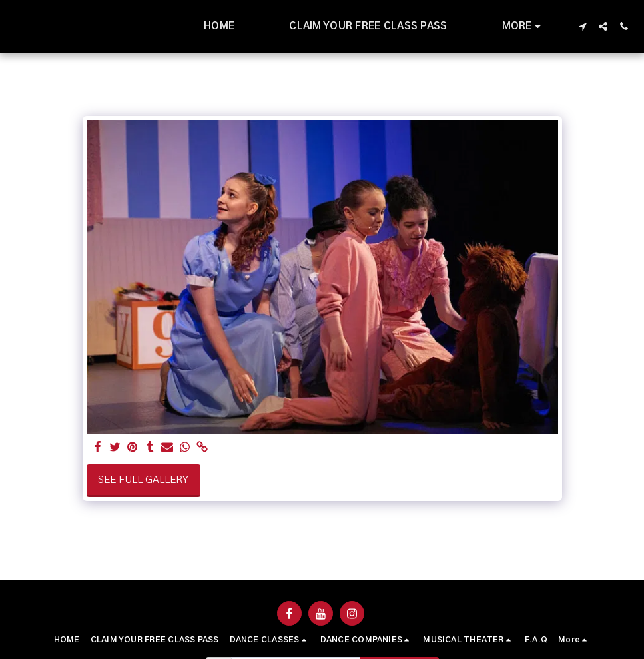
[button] (582, 26)
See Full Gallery (143, 480)
